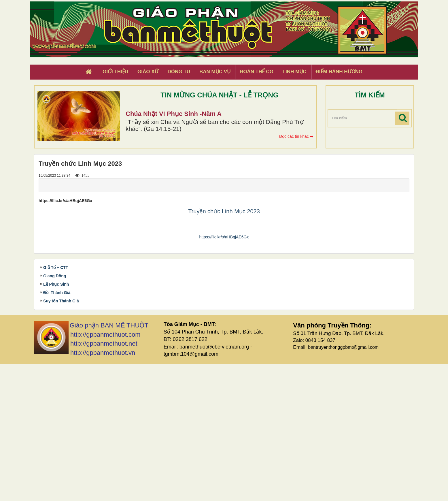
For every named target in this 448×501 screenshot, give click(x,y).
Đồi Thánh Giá (57, 430)
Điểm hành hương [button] (339, 72)
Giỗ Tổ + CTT (56, 405)
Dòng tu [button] (179, 72)
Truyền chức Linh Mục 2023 (224, 211)
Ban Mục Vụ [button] (215, 72)
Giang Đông (55, 413)
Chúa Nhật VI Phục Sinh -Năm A (174, 114)
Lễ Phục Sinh (56, 422)
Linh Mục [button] (295, 72)
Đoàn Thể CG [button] (257, 72)
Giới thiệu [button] (115, 72)
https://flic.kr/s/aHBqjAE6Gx (224, 374)
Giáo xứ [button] (148, 72)
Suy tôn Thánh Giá (61, 438)
